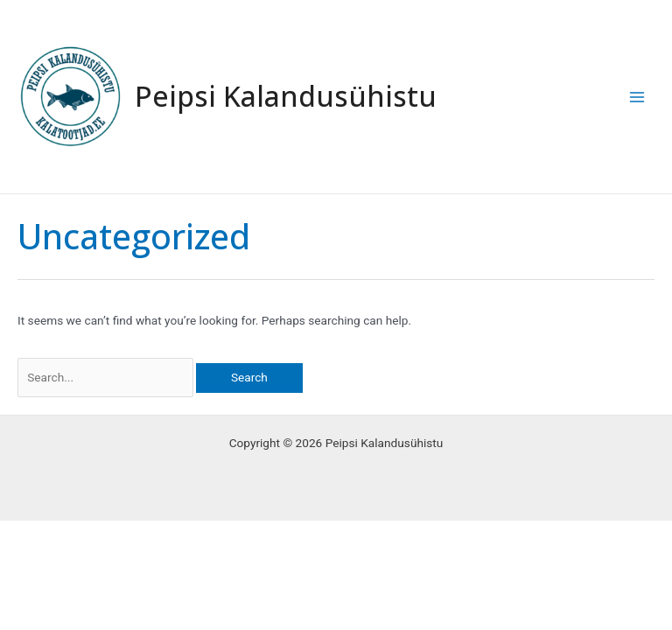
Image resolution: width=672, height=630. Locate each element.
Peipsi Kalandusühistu (286, 96)
